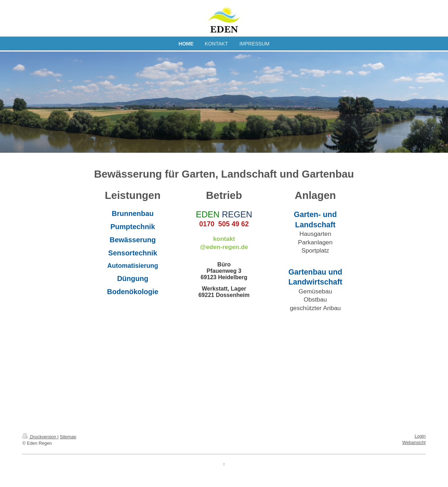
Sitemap (68, 437)
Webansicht (414, 443)
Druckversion (40, 437)
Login (420, 436)
